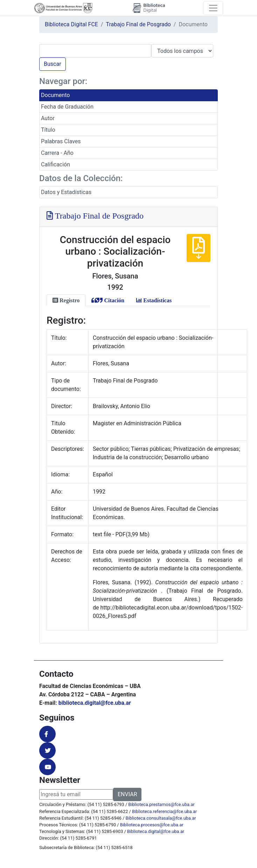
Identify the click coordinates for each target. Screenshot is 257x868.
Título (48, 130)
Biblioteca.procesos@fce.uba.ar (152, 825)
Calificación (55, 164)
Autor (48, 118)
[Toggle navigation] (213, 8)
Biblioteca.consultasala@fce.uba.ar (161, 818)
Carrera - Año (57, 153)
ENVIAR (127, 794)
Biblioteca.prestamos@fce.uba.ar (161, 804)
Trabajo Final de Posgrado (138, 24)
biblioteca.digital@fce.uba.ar (95, 703)
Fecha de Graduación (67, 107)
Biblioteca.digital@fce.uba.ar (156, 831)
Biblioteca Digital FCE (71, 24)
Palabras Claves (61, 141)
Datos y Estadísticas (66, 192)
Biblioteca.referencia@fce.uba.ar (164, 811)
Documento (55, 95)
